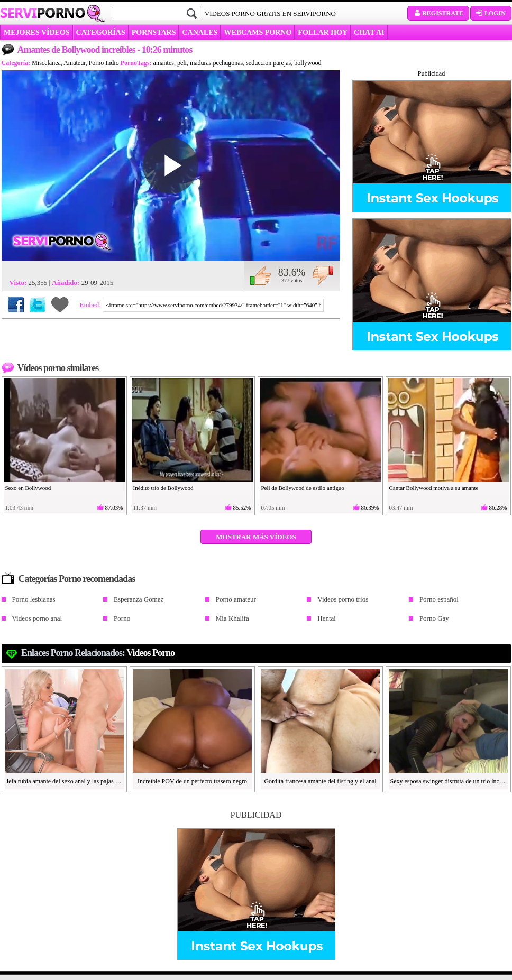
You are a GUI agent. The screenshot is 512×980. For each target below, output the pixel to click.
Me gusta (260, 275)
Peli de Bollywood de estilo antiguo (303, 488)
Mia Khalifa (232, 618)
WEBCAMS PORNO (258, 33)
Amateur (75, 63)
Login (491, 13)
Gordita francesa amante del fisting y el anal (320, 781)
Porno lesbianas (34, 599)
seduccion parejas (268, 63)
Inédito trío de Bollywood (163, 488)
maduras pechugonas (216, 63)
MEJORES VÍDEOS (37, 33)
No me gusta (323, 275)
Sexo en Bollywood (28, 488)
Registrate (438, 13)
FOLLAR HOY (323, 33)
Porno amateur (236, 599)
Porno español (439, 599)
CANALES (200, 33)
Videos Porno (150, 653)
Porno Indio (104, 63)
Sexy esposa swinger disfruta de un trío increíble (449, 781)
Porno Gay (434, 618)
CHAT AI (369, 33)
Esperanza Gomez (139, 599)
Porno (122, 618)
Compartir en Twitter (38, 304)
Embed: (92, 305)
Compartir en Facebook (16, 304)
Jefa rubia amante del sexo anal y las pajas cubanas (65, 781)
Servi (43, 13)
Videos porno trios (343, 599)
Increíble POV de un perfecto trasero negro (192, 781)
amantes (164, 63)
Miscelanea (46, 63)
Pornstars (154, 33)
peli (182, 63)
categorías (101, 33)
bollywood (308, 63)
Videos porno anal (37, 618)
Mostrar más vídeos (256, 537)
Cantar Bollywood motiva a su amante (434, 488)
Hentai (327, 618)
